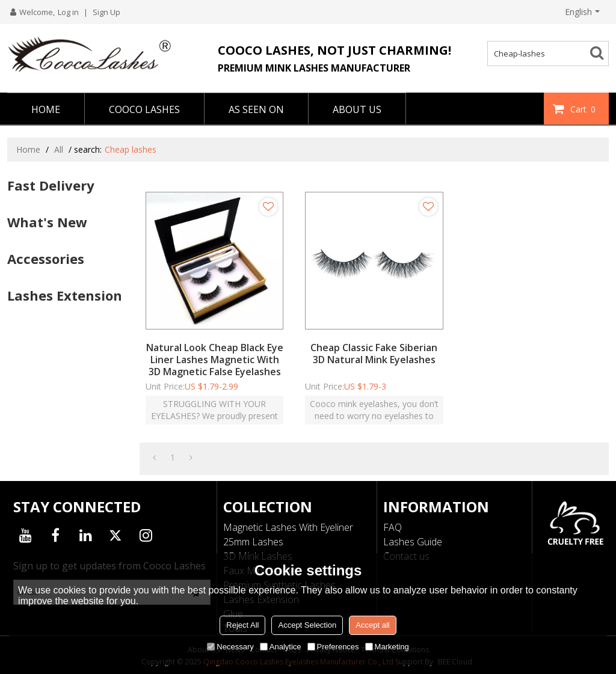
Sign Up (106, 12)
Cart (584, 109)
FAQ (393, 527)
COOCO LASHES (144, 109)
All (59, 149)
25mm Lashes (253, 542)
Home (28, 149)
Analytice (281, 647)
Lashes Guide (413, 542)
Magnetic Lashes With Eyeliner (288, 527)
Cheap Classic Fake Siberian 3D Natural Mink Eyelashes (374, 354)
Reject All (242, 625)
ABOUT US (357, 109)
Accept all (372, 625)
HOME (46, 109)
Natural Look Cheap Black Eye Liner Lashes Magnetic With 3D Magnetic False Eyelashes (215, 360)
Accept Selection (307, 625)
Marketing (387, 647)
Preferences (333, 647)
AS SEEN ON (256, 109)
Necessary (230, 647)
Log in (68, 12)
